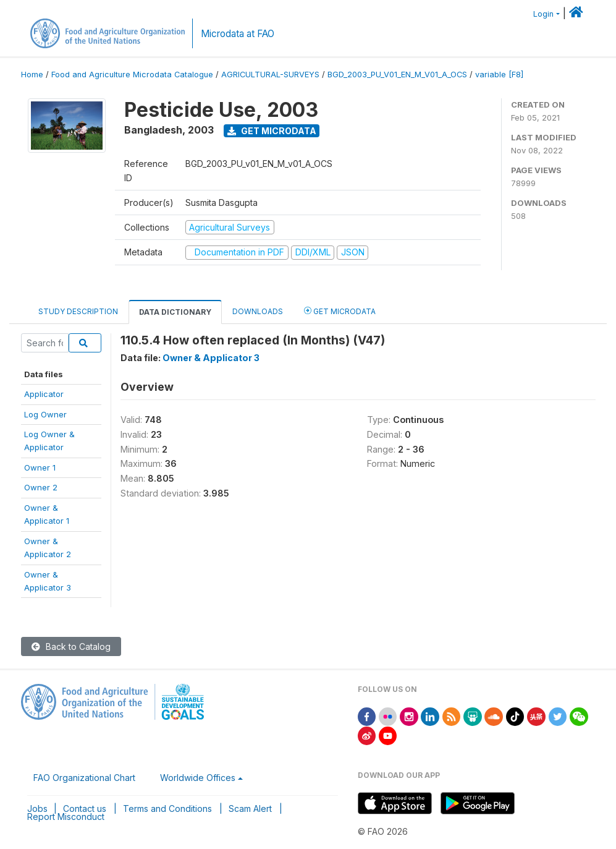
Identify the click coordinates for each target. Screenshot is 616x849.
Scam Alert (250, 808)
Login (543, 14)
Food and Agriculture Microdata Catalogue (132, 75)
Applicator (44, 394)
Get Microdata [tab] (340, 311)
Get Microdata (272, 131)
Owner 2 (41, 487)
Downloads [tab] (258, 311)
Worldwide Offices (198, 778)
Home (32, 75)
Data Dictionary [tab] (175, 312)
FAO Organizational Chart (84, 778)
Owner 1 (40, 467)
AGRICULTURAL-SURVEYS (270, 75)
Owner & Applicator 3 (211, 358)
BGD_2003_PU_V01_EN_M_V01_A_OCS (397, 75)
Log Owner (45, 414)
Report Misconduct (66, 817)
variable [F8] (499, 75)
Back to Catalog (71, 646)
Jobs (37, 808)
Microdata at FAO (238, 34)
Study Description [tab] (78, 311)
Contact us (85, 808)
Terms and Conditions (167, 808)
